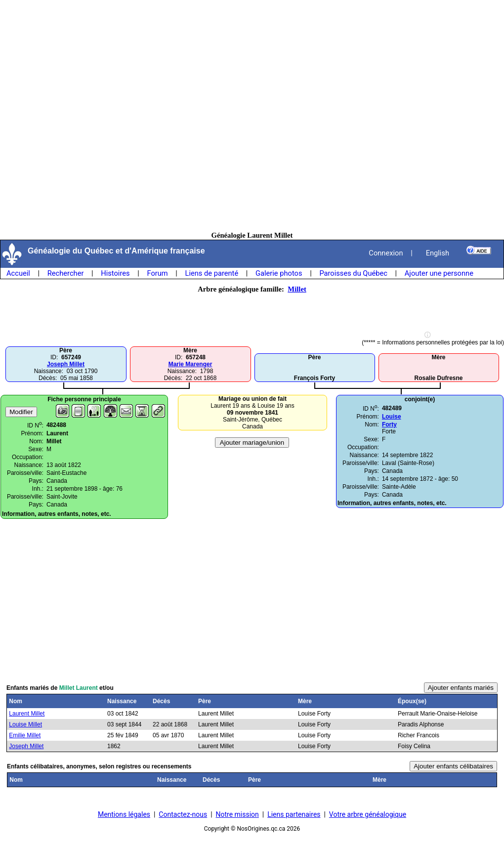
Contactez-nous (183, 814)
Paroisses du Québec (353, 273)
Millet (297, 289)
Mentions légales (124, 814)
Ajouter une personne (439, 273)
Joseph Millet (66, 364)
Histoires (115, 273)
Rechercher (66, 273)
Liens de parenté (212, 273)
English (438, 253)
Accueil (18, 273)
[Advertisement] (252, 116)
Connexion (386, 253)
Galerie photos (279, 273)
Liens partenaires (294, 814)
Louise (392, 417)
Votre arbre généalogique (368, 814)
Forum (157, 273)
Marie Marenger (190, 364)
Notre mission (237, 814)
